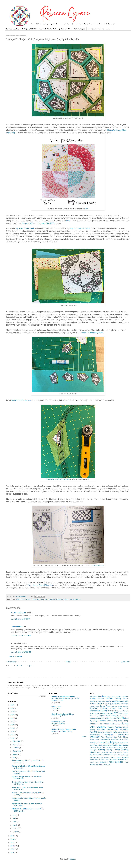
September (17, 751)
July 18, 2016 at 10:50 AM (21, 652)
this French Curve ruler (21, 400)
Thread (106, 755)
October (16, 748)
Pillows (126, 737)
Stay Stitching (118, 752)
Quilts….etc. (57, 706)
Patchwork (59, 599)
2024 (13, 711)
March (15, 825)
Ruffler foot (108, 745)
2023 (13, 715)
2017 (13, 735)
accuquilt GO (123, 760)
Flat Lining (113, 718)
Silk (107, 752)
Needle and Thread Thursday (41, 585)
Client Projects (97, 704)
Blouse (126, 699)
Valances (107, 757)
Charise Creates (98, 565)
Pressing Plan (109, 740)
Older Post (125, 662)
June (15, 815)
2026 (13, 705)
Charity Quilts (111, 701)
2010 (13, 852)
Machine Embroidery (108, 730)
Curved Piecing (106, 706)
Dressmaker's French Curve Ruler (58, 479)
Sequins (111, 748)
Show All (84, 736)
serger (101, 764)
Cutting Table (116, 708)
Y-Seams (113, 760)
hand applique (116, 762)
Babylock (125, 696)
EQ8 (116, 713)
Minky (115, 732)
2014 (13, 839)
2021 (13, 721)
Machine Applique (115, 727)
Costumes (116, 704)
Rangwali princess (58, 724)
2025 (13, 708)
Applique (102, 696)
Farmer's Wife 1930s (46, 223)
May (14, 818)
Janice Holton (17, 627)
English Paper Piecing (108, 716)
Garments (102, 721)
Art (109, 696)
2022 (13, 718)
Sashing (115, 745)
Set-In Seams (118, 748)
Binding (118, 699)
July (14, 758)
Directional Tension (121, 711)
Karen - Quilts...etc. (19, 612)
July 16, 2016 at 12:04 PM (21, 635)
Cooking (108, 704)
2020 (13, 725)
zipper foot (107, 764)
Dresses (102, 713)
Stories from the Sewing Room (64, 729)
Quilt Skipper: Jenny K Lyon (63, 714)
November (17, 744)
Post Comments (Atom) (25, 666)
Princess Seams (119, 740)
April (15, 822)
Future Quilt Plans (93, 29)
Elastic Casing (124, 713)
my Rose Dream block (25, 228)
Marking (101, 732)
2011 (13, 849)
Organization (123, 735)
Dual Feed (110, 713)
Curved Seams (117, 706)
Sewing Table (101, 752)
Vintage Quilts (116, 757)
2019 (13, 728)
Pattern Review (118, 737)
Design (104, 711)
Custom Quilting (99, 708)
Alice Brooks (20, 599)
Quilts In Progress (80, 29)
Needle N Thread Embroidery (63, 697)
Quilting (66, 599)
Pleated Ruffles (99, 740)
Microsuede (108, 732)
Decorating (95, 711)
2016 (13, 738)
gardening (104, 762)
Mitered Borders (123, 732)
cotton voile (94, 762)
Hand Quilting (112, 721)
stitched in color (58, 722)
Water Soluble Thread (102, 760)
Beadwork (101, 699)
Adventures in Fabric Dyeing (62, 731)
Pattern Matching (106, 737)
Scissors (93, 747)
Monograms (109, 735)
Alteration (94, 696)
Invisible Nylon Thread (99, 724)
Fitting (107, 718)
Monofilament (95, 735)
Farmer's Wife (28, 223)
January (16, 832)
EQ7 (39, 599)
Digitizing (111, 711)
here (87, 209)
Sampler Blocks (75, 599)
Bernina (110, 699)
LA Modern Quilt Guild (59, 716)
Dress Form (95, 713)
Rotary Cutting (99, 745)
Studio (100, 755)
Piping (92, 740)
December (17, 741)
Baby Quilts (116, 696)
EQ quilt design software (80, 228)
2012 (13, 846)
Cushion (126, 706)
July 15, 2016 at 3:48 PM (21, 619)
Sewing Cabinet (113, 750)
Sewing (101, 750)
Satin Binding (123, 745)
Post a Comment (15, 657)
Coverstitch (125, 704)
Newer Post (11, 662)
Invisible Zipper (115, 724)
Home (68, 662)
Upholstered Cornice (97, 757)
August (15, 754)
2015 (13, 836)
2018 (13, 731)
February (16, 828)
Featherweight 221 (97, 718)
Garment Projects (107, 29)
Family (120, 716)
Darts (126, 709)
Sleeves (111, 752)
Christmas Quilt (122, 701)
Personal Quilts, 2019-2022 (48, 29)
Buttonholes (101, 701)
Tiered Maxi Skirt (115, 755)
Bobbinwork (94, 701)
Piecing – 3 (56, 708)
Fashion (125, 716)
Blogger (72, 859)
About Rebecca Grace (13, 29)
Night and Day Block (48, 599)
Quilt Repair (100, 742)
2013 (13, 842)
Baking (93, 699)
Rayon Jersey (120, 743)
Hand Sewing (123, 721)
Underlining (125, 755)
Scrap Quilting (102, 747)
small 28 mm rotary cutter (93, 333)
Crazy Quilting (95, 706)
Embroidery (94, 716)
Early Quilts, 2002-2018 (29, 29)
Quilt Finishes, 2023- (65, 29)
